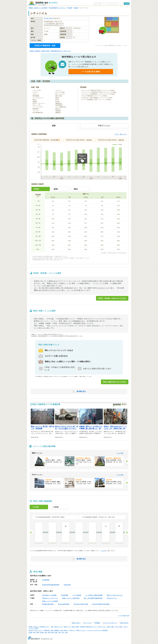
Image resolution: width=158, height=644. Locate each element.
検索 (127, 4)
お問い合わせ (124, 623)
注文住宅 (31, 630)
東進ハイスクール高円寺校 (71, 598)
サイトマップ (88, 623)
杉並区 (76, 8)
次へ (127, 533)
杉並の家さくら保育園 (49, 595)
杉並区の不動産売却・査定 (45, 46)
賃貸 (52, 627)
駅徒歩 (76, 189)
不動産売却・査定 (49, 630)
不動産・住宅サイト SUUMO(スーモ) (39, 627)
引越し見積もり (64, 630)
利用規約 (97, 623)
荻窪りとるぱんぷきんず (115, 595)
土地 (125, 627)
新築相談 (57, 630)
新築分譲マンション (91, 627)
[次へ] (127, 461)
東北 (34, 632)
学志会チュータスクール (50, 598)
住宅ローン (73, 630)
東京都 (70, 8)
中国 (59, 632)
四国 (56, 632)
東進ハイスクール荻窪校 (50, 601)
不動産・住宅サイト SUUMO (38, 8)
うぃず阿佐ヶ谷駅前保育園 (94, 595)
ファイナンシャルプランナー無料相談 (97, 630)
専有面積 (36, 189)
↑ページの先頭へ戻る (124, 615)
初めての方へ (76, 623)
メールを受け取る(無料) (91, 72)
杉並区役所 (67, 585)
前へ (31, 533)
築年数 (56, 189)
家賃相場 (83, 627)
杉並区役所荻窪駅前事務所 (51, 585)
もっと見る (120, 453)
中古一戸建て (119, 627)
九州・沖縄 (65, 632)
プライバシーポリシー (110, 623)
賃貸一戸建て (76, 627)
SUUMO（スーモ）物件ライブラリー (43, 3)
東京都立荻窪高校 (48, 604)
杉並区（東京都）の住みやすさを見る (112, 298)
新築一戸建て (111, 627)
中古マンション (102, 627)
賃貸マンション (59, 627)
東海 (49, 632)
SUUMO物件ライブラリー (58, 8)
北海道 (30, 632)
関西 (53, 632)
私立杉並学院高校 (64, 604)
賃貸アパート (67, 627)
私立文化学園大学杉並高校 (101, 604)
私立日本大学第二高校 (81, 604)
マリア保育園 (77, 595)
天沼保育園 (64, 595)
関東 (38, 632)
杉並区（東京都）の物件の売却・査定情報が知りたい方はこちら (50, 51)
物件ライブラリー (81, 630)
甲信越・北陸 (43, 632)
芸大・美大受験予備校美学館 (93, 598)
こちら (103, 551)
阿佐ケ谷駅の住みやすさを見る (115, 382)
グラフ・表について (121, 134)
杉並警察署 (46, 580)
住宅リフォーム (39, 630)
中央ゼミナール (112, 598)
